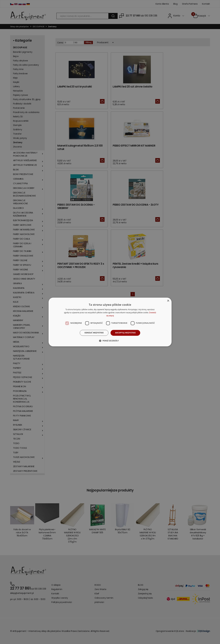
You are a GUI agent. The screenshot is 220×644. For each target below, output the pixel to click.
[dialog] (110, 322)
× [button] (168, 301)
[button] (110, 341)
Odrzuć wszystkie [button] (94, 333)
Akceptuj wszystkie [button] (125, 333)
